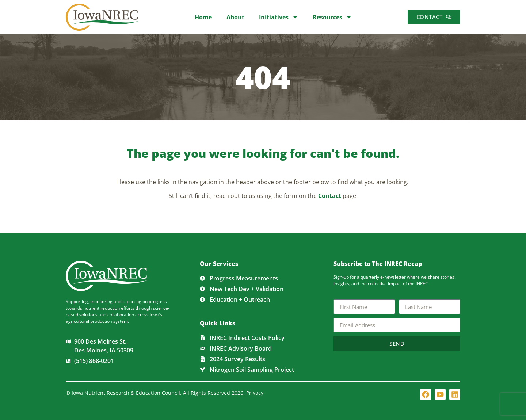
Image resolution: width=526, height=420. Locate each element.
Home (203, 17)
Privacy (255, 393)
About (235, 17)
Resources (332, 17)
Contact (330, 196)
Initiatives (279, 17)
